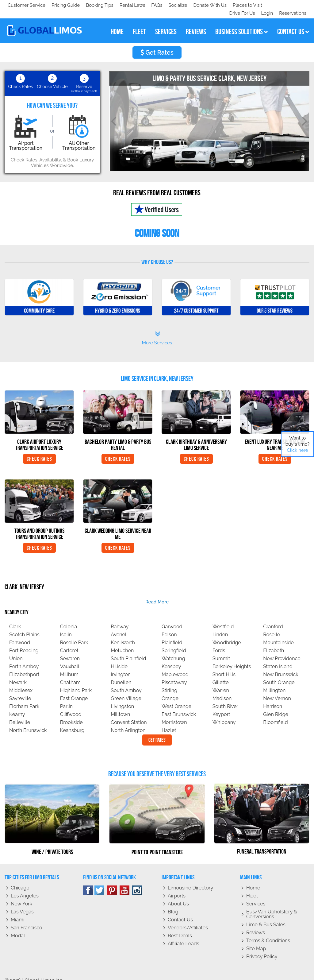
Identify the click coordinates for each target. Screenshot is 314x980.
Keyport (221, 706)
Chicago (20, 880)
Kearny (17, 706)
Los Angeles (25, 888)
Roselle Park (74, 635)
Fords (219, 643)
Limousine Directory (190, 880)
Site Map (256, 941)
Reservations (293, 5)
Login (266, 5)
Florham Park (24, 698)
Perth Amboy (24, 658)
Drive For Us (239, 5)
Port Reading (24, 643)
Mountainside (278, 635)
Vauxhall (70, 658)
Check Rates (39, 451)
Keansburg (72, 722)
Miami (17, 912)
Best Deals (180, 928)
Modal (18, 928)
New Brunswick (281, 666)
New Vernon (277, 690)
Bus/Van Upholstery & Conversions (272, 906)
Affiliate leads (183, 936)
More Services (157, 330)
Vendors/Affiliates (188, 920)
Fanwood (20, 635)
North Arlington (128, 722)
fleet (139, 24)
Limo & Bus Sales (266, 917)
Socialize (62, 5)
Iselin (66, 627)
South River (226, 698)
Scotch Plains (24, 627)
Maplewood (175, 666)
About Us (178, 896)
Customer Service (27, 5)
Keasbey (171, 658)
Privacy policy (262, 949)
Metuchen (122, 643)
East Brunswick (179, 706)
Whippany (224, 714)
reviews (196, 24)
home (117, 24)
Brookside (71, 714)
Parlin (66, 698)
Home (253, 880)
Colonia (69, 619)
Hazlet (169, 722)
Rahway (120, 619)
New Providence (282, 651)
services (166, 24)
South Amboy (126, 682)
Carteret (69, 643)
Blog (173, 904)
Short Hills (224, 666)
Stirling (169, 682)
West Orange (176, 698)
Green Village (126, 690)
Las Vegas (22, 904)
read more (157, 594)
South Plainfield (128, 651)
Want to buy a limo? (298, 444)
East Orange (74, 690)
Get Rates (157, 45)
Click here (297, 450)
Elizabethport (24, 666)
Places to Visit (134, 5)
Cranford (273, 619)
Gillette (221, 674)
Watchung (173, 651)
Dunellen (121, 674)
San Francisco (27, 920)
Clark (15, 619)
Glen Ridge (276, 706)
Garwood (172, 619)
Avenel (119, 627)
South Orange (279, 674)
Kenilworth (123, 635)
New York (21, 896)
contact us (293, 24)
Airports (177, 888)
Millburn (69, 666)
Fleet (252, 888)
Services (256, 896)
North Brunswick (28, 722)
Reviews (256, 925)
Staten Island (278, 658)
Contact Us (180, 912)
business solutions (242, 24)
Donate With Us (95, 5)
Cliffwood (71, 706)
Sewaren (70, 651)
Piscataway (174, 674)
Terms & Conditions (268, 933)
